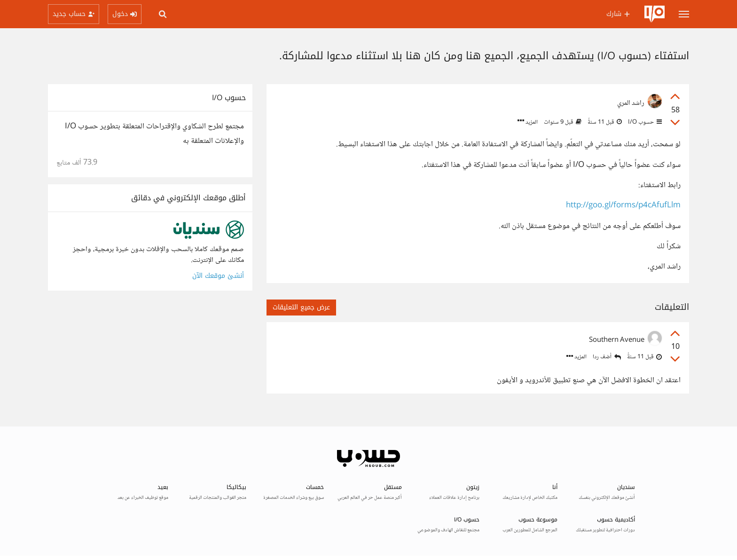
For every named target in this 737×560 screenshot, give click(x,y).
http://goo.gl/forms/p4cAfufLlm (623, 206)
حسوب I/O (644, 122)
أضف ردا (607, 357)
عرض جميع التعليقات (301, 307)
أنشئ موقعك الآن (218, 276)
